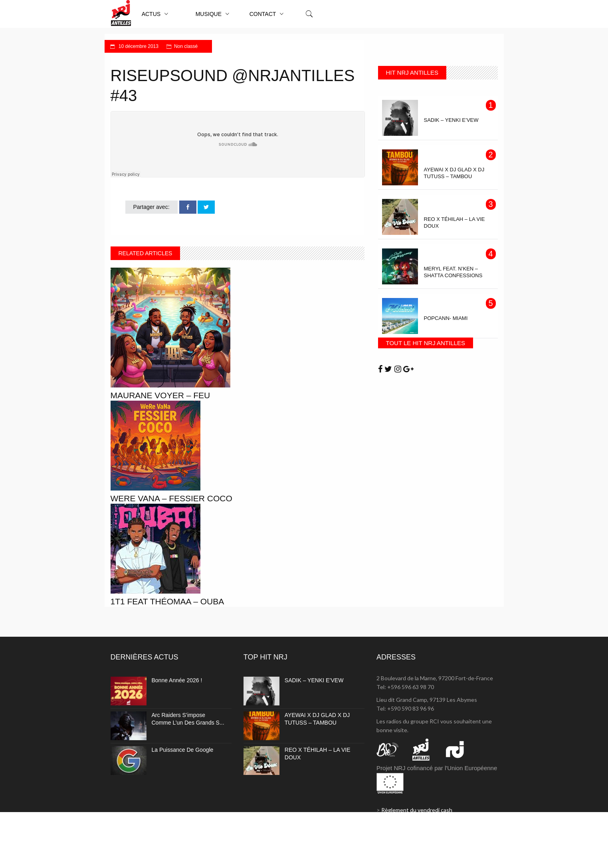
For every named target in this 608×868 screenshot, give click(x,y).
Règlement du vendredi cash (417, 810)
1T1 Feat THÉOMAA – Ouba (167, 601)
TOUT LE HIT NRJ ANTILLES (426, 343)
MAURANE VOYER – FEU (160, 395)
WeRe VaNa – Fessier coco (171, 498)
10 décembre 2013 (138, 46)
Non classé (186, 46)
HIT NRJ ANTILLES (412, 72)
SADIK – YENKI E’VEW (314, 680)
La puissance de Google (183, 750)
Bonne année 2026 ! (177, 680)
